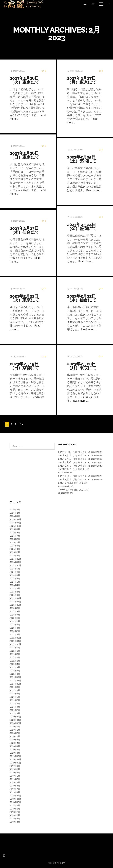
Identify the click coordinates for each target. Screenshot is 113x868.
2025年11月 (16, 523)
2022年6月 (15, 657)
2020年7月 (15, 733)
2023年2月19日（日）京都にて (25, 366)
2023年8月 (15, 611)
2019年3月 (15, 786)
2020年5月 (15, 740)
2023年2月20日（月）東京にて (81, 366)
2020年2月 (15, 750)
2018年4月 (15, 822)
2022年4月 (15, 664)
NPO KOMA (60, 863)
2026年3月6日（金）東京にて (73, 459)
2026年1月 (15, 516)
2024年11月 (16, 562)
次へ (21, 424)
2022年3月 (15, 667)
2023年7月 (15, 615)
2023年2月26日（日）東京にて (25, 155)
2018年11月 (16, 799)
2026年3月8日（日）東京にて (73, 452)
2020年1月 (15, 753)
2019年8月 (15, 769)
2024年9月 (15, 569)
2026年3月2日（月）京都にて (73, 476)
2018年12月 (16, 796)
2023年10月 (16, 605)
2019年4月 (15, 782)
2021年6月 (15, 697)
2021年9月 (15, 687)
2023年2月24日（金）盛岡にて (81, 227)
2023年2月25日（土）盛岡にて (81, 159)
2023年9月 (15, 608)
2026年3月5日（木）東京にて (73, 462)
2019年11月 (16, 759)
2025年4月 (15, 546)
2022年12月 (16, 638)
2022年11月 (16, 641)
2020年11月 (16, 720)
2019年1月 (15, 792)
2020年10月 (16, 723)
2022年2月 (15, 671)
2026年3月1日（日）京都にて (73, 479)
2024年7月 (15, 575)
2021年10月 (16, 684)
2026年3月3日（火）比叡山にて (74, 469)
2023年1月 (15, 634)
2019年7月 (15, 773)
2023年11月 (16, 602)
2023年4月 (15, 625)
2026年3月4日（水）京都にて (73, 466)
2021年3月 (15, 707)
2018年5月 (15, 819)
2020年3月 (15, 746)
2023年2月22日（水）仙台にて (81, 298)
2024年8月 (15, 572)
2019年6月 (15, 776)
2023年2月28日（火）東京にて (25, 80)
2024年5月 (15, 582)
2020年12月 (16, 717)
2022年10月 (16, 644)
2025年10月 (16, 526)
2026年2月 (15, 513)
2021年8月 (15, 690)
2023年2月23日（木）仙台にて (25, 230)
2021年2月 (15, 710)
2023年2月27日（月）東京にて (81, 80)
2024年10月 (16, 565)
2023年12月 (16, 598)
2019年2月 (15, 789)
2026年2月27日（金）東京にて (73, 490)
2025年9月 (15, 529)
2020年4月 (15, 743)
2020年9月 (15, 727)
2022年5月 (15, 661)
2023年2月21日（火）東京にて (25, 298)
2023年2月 (15, 631)
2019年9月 (15, 766)
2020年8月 (15, 730)
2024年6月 (15, 579)
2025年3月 (15, 549)
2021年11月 (16, 681)
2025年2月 (15, 552)
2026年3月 (15, 510)
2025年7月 (15, 536)
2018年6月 (15, 815)
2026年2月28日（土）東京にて (73, 483)
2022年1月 (15, 674)
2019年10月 (16, 763)
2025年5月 (15, 542)
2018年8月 (15, 809)
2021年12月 (16, 677)
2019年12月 (16, 756)
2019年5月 (15, 779)
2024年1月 (15, 595)
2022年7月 (15, 654)
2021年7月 (15, 694)
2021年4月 (15, 704)
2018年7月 (15, 812)
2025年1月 (15, 556)
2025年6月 (15, 539)
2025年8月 (15, 533)
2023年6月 (15, 618)
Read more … (93, 190)
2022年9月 (15, 648)
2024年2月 (15, 592)
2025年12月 (16, 519)
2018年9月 (15, 805)
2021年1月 (15, 713)
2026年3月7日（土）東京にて (73, 455)
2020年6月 (15, 736)
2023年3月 (15, 628)
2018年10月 (16, 802)
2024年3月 (15, 588)
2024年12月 (16, 559)
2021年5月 (15, 700)
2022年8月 (15, 651)
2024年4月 (15, 585)
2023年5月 (15, 621)
